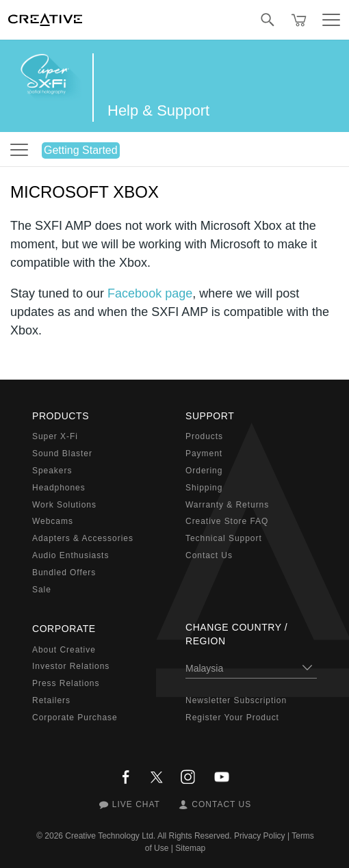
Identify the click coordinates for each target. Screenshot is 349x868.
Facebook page (150, 293)
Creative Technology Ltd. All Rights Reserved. (148, 836)
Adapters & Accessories (83, 538)
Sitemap (190, 848)
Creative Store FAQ (227, 521)
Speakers (52, 471)
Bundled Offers (64, 573)
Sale (42, 590)
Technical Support (224, 538)
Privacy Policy (260, 836)
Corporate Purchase (75, 718)
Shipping (204, 488)
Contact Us (209, 555)
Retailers (51, 700)
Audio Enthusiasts (70, 555)
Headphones (59, 488)
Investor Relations (71, 666)
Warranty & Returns (227, 505)
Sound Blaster (62, 453)
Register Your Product (232, 718)
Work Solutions (64, 505)
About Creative (64, 650)
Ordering (204, 471)
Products (204, 436)
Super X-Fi (55, 436)
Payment (204, 453)
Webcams (53, 521)
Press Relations (66, 683)
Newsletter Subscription (236, 700)
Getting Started (81, 150)
